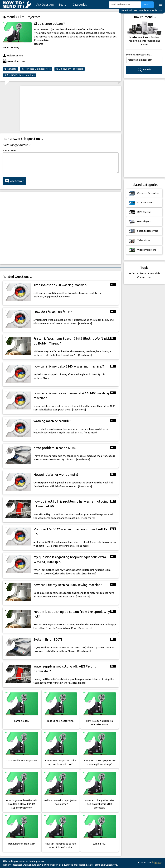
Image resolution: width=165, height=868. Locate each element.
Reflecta (10, 69)
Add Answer (14, 181)
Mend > (10, 17)
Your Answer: (10, 150)
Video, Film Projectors (70, 69)
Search (63, 5)
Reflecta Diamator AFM (36, 69)
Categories (80, 5)
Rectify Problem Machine (19, 75)
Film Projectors (29, 17)
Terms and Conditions (105, 865)
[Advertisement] (71, 108)
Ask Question (45, 5)
